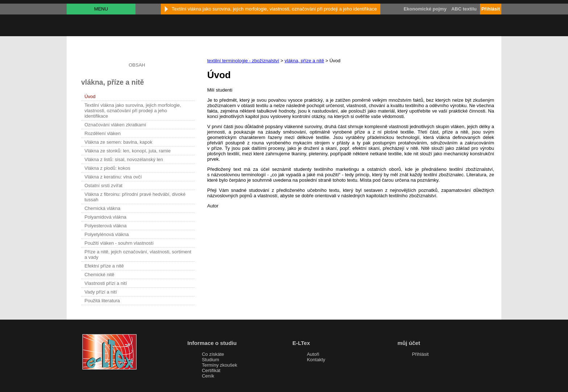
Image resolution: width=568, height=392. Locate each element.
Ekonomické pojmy (425, 9)
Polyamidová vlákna (105, 217)
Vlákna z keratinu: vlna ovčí (113, 177)
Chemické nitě (99, 275)
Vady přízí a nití (101, 292)
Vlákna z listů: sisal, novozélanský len (124, 159)
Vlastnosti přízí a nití (106, 283)
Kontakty (316, 360)
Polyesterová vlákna (105, 226)
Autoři (313, 354)
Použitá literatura (102, 301)
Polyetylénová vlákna (106, 234)
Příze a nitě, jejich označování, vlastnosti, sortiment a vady (138, 254)
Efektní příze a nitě (104, 266)
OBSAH (137, 65)
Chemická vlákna (102, 208)
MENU (101, 9)
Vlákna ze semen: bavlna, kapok (118, 142)
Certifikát (211, 370)
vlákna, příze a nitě (304, 61)
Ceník (208, 376)
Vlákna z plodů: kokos (107, 168)
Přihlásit (420, 354)
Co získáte (213, 354)
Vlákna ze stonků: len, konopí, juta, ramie (128, 151)
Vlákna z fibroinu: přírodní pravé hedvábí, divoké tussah (135, 197)
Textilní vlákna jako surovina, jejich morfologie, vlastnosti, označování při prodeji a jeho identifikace (133, 111)
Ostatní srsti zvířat (103, 186)
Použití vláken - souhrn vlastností (119, 243)
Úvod (90, 96)
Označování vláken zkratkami (115, 125)
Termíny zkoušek (220, 365)
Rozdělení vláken (103, 133)
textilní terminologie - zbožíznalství (243, 61)
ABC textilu (464, 9)
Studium (210, 360)
